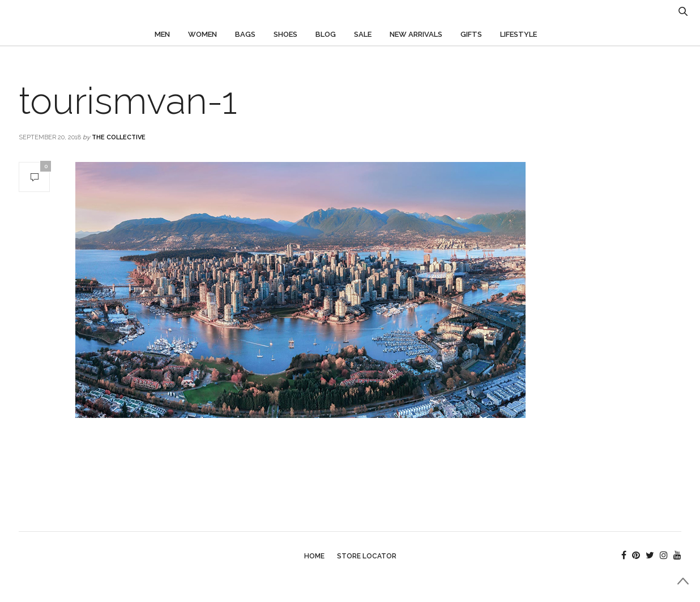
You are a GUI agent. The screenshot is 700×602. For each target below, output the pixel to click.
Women (202, 34)
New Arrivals (416, 34)
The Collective (119, 137)
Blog (326, 34)
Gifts (471, 34)
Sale (363, 34)
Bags (245, 34)
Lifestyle (518, 34)
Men (162, 34)
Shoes (285, 34)
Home (314, 556)
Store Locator (367, 556)
